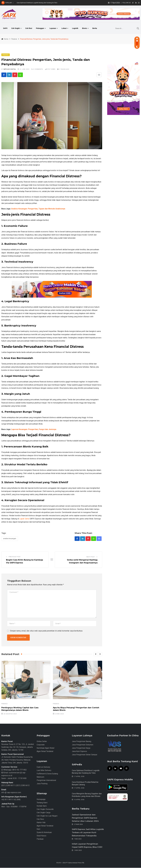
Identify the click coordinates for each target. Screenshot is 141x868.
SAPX (5, 28)
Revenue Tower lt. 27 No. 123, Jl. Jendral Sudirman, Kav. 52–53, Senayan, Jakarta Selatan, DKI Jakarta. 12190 (18, 747)
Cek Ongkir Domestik (45, 809)
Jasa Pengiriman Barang (82, 742)
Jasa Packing (42, 784)
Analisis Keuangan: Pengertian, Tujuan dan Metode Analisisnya (38, 209)
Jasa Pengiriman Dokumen (83, 745)
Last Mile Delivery (44, 771)
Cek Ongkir (16, 28)
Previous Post (15, 557)
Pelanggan (40, 28)
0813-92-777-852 (19, 770)
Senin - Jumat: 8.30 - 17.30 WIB (14, 779)
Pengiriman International (46, 780)
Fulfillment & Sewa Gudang (47, 774)
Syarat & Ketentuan (44, 833)
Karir (39, 829)
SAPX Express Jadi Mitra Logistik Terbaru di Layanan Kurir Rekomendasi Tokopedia (88, 833)
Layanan (53, 28)
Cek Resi (29, 28)
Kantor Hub (41, 823)
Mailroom (40, 777)
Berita (95, 28)
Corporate (41, 745)
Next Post (91, 557)
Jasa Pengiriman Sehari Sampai (84, 755)
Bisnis (85, 28)
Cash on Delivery (43, 767)
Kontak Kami (42, 806)
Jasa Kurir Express (79, 752)
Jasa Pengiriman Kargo (81, 748)
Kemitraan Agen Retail (45, 748)
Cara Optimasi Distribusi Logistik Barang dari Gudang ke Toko (37, 3)
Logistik (75, 28)
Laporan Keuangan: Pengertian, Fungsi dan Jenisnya (34, 429)
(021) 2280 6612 (23, 786)
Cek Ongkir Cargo (44, 813)
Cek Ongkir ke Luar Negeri (47, 816)
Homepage (41, 800)
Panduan (40, 839)
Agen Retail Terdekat (45, 752)
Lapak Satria (24, 519)
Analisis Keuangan (10, 538)
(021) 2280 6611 (8, 786)
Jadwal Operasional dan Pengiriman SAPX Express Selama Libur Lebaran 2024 (85, 818)
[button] (96, 654)
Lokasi (64, 28)
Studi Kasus (41, 836)
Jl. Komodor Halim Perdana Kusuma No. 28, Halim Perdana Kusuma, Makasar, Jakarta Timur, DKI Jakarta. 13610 (17, 760)
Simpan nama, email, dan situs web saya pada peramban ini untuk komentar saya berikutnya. (46, 631)
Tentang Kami (42, 803)
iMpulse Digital (10, 69)
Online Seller (42, 742)
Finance (5, 704)
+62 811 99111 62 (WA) (11, 800)
